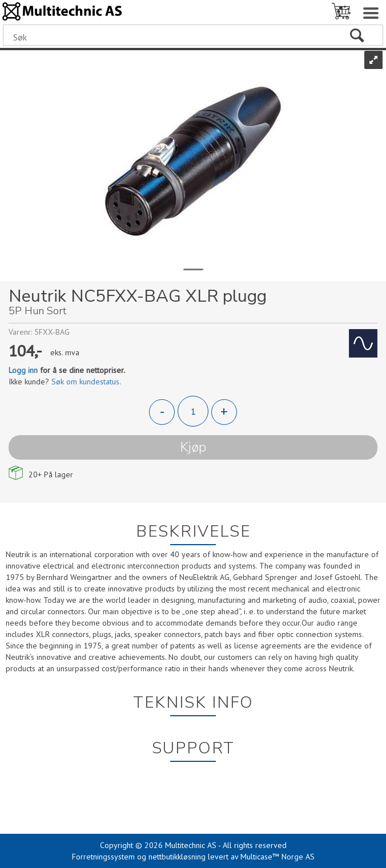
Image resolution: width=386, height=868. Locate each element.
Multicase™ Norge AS (278, 857)
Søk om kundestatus (85, 382)
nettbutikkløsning (177, 857)
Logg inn (23, 370)
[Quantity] (193, 411)
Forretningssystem (103, 857)
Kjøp (193, 447)
